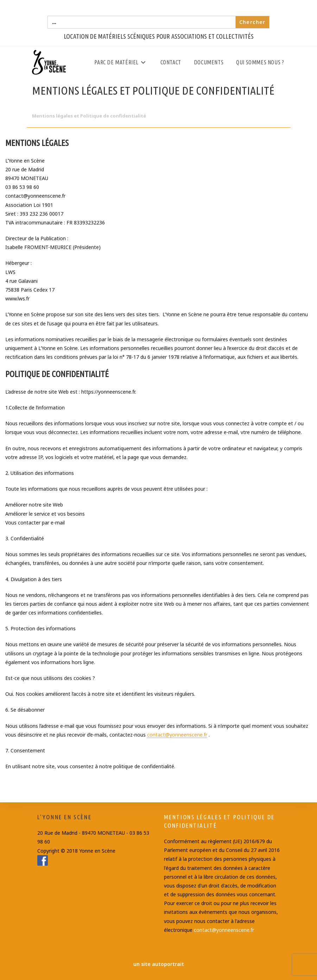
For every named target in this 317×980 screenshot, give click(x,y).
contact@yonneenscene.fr (177, 735)
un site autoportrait (159, 964)
